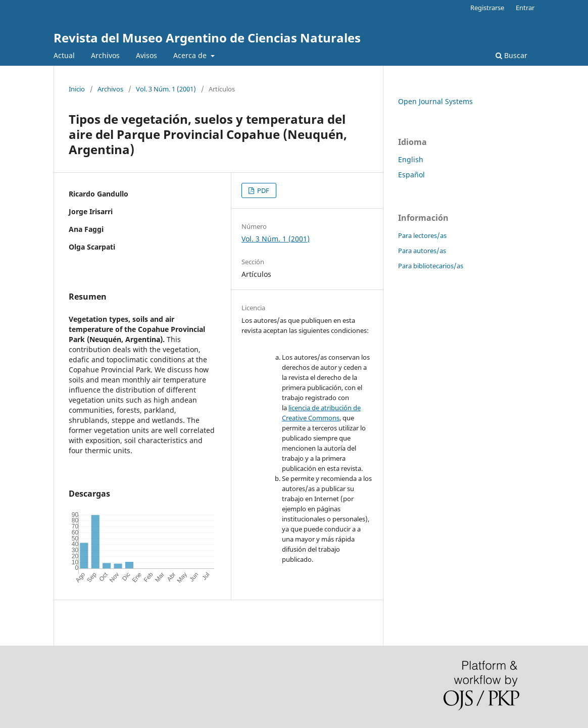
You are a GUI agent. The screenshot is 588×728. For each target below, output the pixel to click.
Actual (64, 55)
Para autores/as (422, 251)
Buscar (511, 55)
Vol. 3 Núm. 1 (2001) (166, 89)
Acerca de (191, 55)
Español (411, 175)
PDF (262, 190)
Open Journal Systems (435, 101)
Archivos (105, 55)
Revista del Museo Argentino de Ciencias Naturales (207, 38)
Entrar (525, 8)
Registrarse (487, 8)
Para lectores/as (422, 235)
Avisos (146, 55)
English (411, 159)
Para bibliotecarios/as (431, 266)
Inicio (77, 89)
